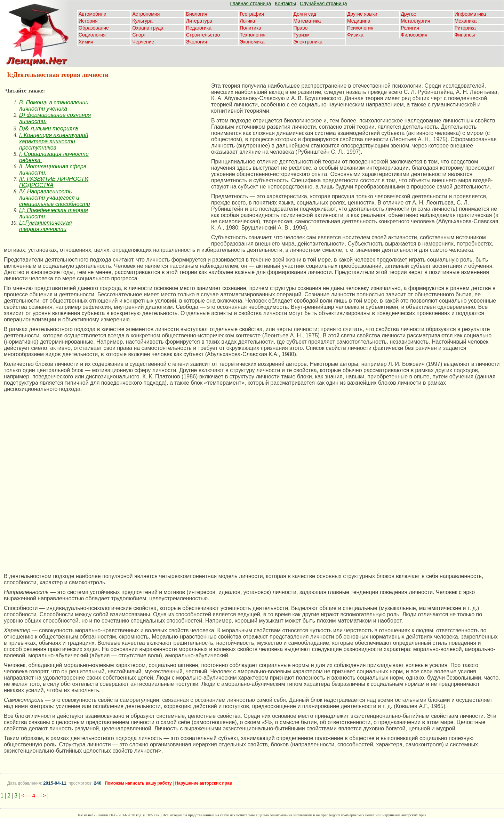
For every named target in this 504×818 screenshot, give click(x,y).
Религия (410, 28)
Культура (142, 21)
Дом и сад (305, 14)
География (252, 14)
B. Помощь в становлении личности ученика (54, 106)
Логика (247, 21)
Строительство (203, 35)
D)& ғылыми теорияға (49, 129)
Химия (86, 42)
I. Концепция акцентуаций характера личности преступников (54, 141)
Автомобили (93, 14)
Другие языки (362, 14)
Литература (199, 21)
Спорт (139, 35)
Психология (360, 28)
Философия (414, 35)
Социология (92, 35)
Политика (250, 28)
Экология (197, 42)
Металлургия (415, 21)
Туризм (302, 35)
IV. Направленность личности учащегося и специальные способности (55, 198)
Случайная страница (323, 3)
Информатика (470, 14)
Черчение (143, 42)
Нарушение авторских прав (204, 783)
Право (301, 28)
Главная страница (251, 3)
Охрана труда (148, 28)
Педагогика (199, 28)
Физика (355, 35)
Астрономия (146, 14)
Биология (197, 14)
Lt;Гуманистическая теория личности (46, 226)
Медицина (359, 21)
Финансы (465, 35)
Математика (307, 21)
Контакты (285, 3)
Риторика (465, 28)
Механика (466, 21)
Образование (94, 28)
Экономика (252, 42)
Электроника (308, 42)
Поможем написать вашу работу (138, 783)
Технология (253, 35)
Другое (408, 14)
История (88, 21)
